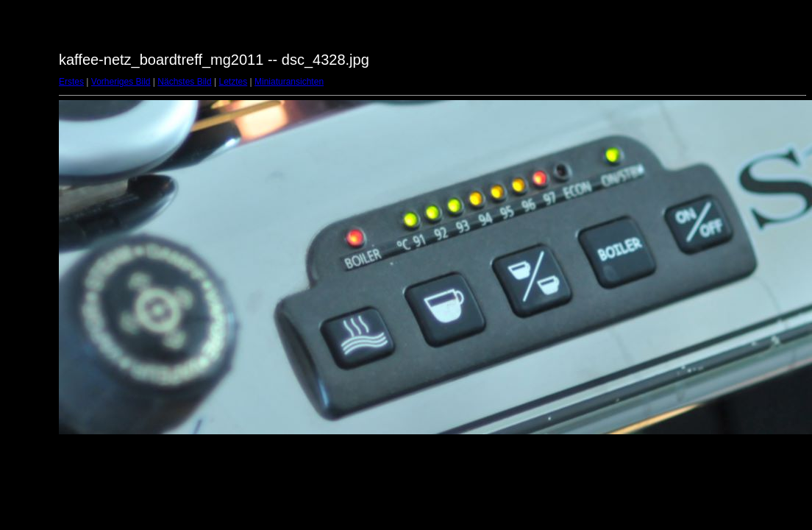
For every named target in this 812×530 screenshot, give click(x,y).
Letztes (234, 82)
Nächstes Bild (184, 82)
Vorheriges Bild (121, 82)
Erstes (71, 82)
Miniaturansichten (289, 82)
